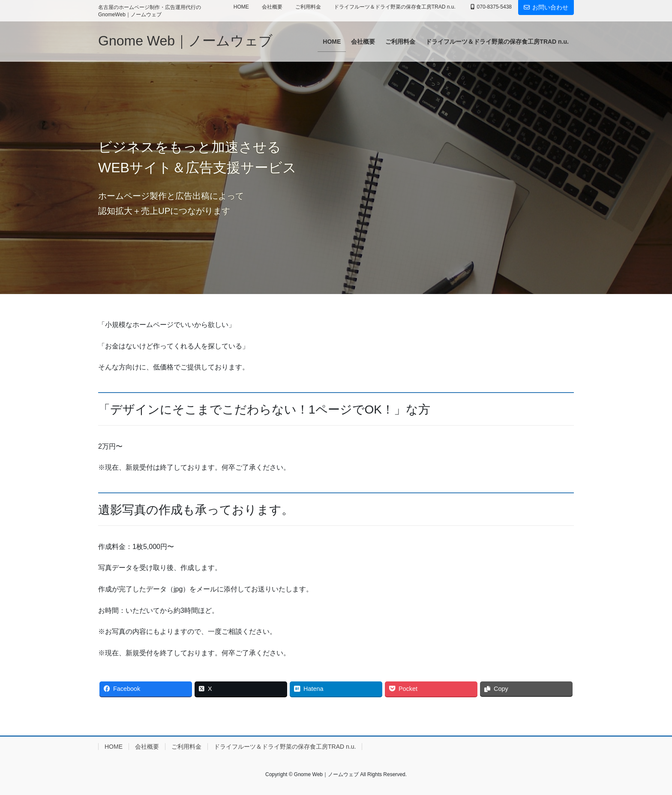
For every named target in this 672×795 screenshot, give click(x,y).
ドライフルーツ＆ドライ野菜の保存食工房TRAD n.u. (395, 7)
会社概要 (272, 7)
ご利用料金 (308, 7)
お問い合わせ (546, 7)
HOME (241, 7)
